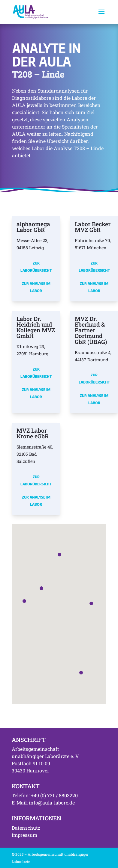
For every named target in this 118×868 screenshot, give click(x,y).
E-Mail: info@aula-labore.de (43, 803)
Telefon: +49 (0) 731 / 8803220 (45, 795)
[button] (24, 601)
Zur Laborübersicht (36, 267)
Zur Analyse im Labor (36, 287)
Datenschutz (26, 828)
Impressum (24, 835)
